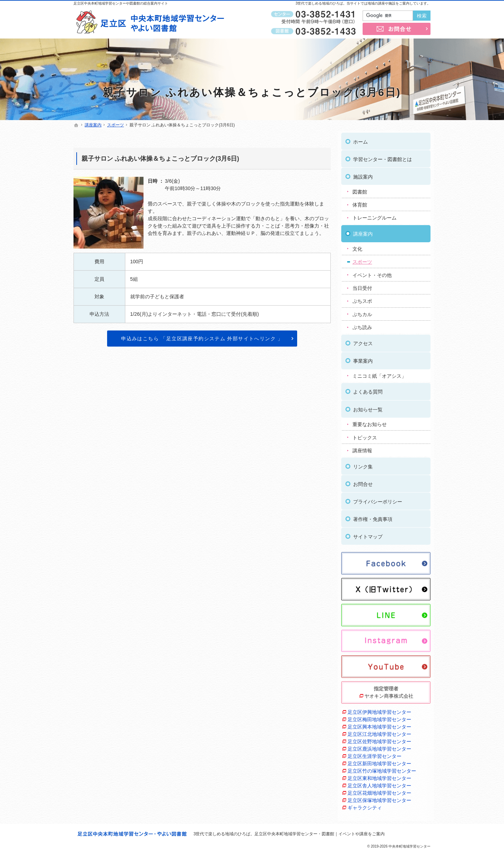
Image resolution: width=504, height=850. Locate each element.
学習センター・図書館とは (383, 157)
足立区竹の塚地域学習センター (382, 769)
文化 (357, 247)
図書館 (360, 190)
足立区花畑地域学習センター (379, 791)
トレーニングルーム (374, 216)
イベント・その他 (372, 273)
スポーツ (362, 260)
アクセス (363, 341)
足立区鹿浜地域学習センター (379, 747)
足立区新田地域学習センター (379, 761)
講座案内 (363, 232)
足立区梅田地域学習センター (379, 717)
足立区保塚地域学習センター (379, 798)
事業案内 (363, 359)
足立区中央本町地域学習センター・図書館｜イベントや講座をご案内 (320, 834)
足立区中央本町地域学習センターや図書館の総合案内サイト (121, 3)
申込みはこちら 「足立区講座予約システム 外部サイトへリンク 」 (202, 339)
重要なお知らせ (370, 422)
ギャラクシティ (365, 806)
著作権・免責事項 (373, 517)
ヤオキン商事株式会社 (389, 694)
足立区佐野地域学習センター (379, 739)
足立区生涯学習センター (374, 754)
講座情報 (362, 448)
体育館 (360, 203)
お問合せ (363, 482)
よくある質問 (368, 390)
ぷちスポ (362, 299)
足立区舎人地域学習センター (379, 783)
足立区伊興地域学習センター (379, 710)
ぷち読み (362, 326)
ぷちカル (362, 312)
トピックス (365, 436)
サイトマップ (368, 535)
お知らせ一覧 (368, 407)
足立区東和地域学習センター (379, 776)
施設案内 (363, 175)
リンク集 (363, 465)
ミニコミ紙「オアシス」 (379, 374)
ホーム (360, 140)
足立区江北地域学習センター (379, 732)
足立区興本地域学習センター (379, 725)
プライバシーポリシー (378, 500)
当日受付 (362, 286)
